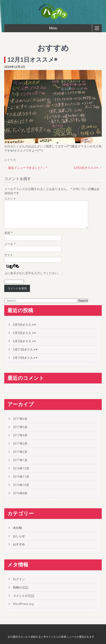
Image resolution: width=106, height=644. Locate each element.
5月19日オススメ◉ (25, 363)
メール (10, 249)
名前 (8, 238)
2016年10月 (21, 490)
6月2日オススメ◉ (24, 346)
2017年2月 (20, 457)
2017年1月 (20, 465)
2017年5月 (20, 432)
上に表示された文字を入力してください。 (33, 278)
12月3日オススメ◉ (88, 168)
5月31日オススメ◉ (25, 355)
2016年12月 (21, 474)
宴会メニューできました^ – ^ (26, 168)
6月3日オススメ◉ (24, 338)
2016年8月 (20, 498)
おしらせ (19, 541)
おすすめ (10, 160)
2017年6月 (20, 424)
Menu (53, 28)
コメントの (24, 601)
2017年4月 (20, 440)
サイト (9, 260)
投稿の (21, 592)
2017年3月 (20, 449)
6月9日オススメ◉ (24, 330)
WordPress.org (23, 609)
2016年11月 (21, 482)
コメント (10, 198)
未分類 (17, 533)
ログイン (19, 584)
